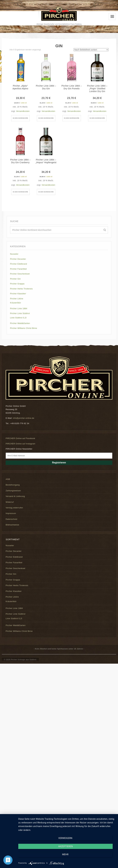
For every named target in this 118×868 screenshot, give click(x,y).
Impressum (11, 518)
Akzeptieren (67, 857)
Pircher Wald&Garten (20, 328)
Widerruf (10, 507)
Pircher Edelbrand (19, 269)
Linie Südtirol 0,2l (18, 323)
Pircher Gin (15, 284)
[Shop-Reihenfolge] (91, 50)
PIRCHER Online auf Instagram (21, 449)
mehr (100, 857)
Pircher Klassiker (18, 299)
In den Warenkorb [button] (20, 120)
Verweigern (33, 857)
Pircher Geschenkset (20, 279)
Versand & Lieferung (15, 501)
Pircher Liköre (17, 304)
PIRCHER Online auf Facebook (20, 444)
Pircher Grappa (17, 289)
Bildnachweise (12, 530)
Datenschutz (12, 524)
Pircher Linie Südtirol (20, 319)
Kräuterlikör (16, 308)
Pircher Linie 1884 (19, 314)
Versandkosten (23, 111)
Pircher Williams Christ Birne (24, 333)
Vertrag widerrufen (14, 513)
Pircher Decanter (18, 264)
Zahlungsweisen (13, 496)
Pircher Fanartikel (18, 274)
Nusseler (14, 259)
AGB (8, 484)
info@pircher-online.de (23, 423)
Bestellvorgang (13, 490)
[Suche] (105, 235)
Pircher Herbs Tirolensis (21, 294)
